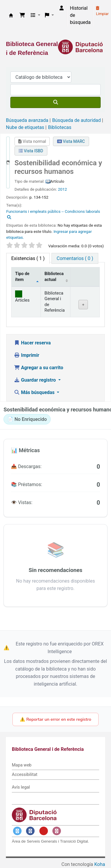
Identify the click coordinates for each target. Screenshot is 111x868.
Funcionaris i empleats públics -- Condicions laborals (53, 211)
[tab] (75, 258)
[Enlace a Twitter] (17, 831)
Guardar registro (36, 380)
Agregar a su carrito (39, 368)
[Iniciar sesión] (62, 8)
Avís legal (21, 787)
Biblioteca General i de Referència (11, 15)
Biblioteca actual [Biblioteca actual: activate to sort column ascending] (54, 277)
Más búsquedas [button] (35, 392)
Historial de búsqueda (80, 15)
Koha (100, 864)
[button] (22, 15)
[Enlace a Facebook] (30, 831)
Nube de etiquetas (25, 127)
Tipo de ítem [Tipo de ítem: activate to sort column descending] (22, 277)
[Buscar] (55, 102)
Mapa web (22, 765)
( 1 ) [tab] (28, 258)
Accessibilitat (25, 775)
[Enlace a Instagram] (57, 831)
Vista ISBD (31, 151)
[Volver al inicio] (93, 850)
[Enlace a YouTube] (44, 831)
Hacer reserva (32, 343)
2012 (63, 189)
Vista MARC (71, 141)
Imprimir (27, 355)
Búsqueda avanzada (27, 120)
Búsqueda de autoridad (76, 120)
